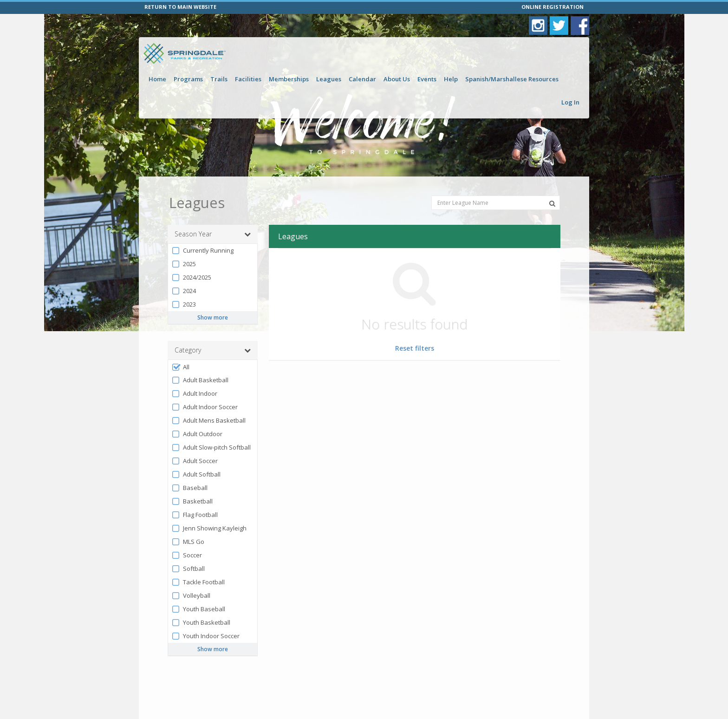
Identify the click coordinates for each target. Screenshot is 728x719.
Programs (188, 79)
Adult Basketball (200, 380)
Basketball (192, 501)
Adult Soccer (195, 461)
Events (427, 79)
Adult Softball (196, 474)
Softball (188, 569)
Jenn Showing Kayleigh (209, 528)
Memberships (289, 79)
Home (157, 79)
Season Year (213, 234)
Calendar (362, 79)
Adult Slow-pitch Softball (211, 448)
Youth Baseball (198, 609)
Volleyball (191, 596)
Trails (219, 79)
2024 (184, 291)
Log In (570, 102)
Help (451, 79)
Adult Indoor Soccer (205, 407)
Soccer (187, 555)
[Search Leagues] (552, 203)
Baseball (189, 488)
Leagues (329, 79)
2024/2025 (191, 278)
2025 (184, 264)
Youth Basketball (201, 623)
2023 (184, 304)
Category (213, 350)
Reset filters (415, 348)
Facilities (248, 79)
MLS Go (188, 542)
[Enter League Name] (496, 203)
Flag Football (195, 515)
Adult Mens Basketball (208, 421)
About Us (397, 79)
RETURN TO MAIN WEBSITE (180, 7)
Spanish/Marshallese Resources (512, 79)
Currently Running (202, 251)
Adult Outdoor (197, 434)
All (180, 367)
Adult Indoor (194, 394)
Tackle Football (198, 582)
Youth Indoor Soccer (205, 636)
